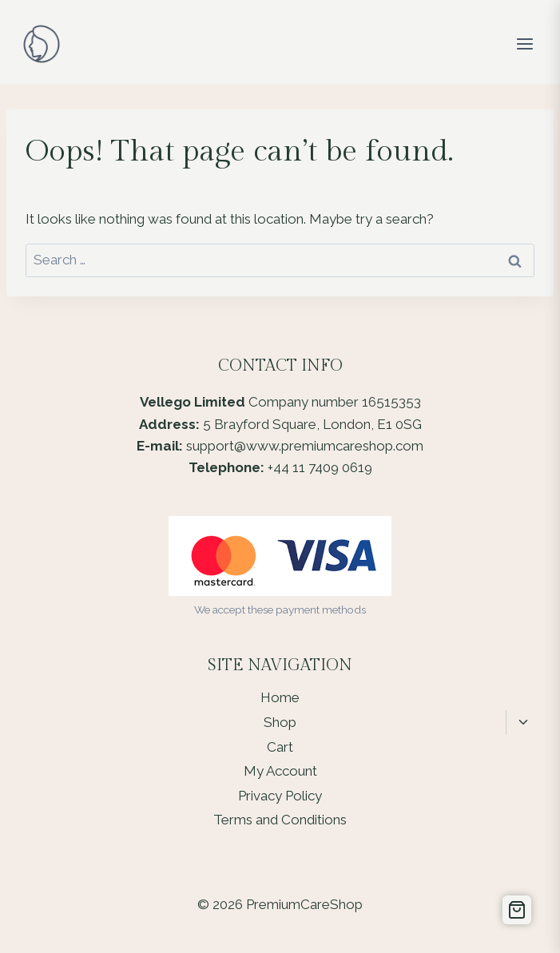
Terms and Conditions (280, 820)
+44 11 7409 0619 (320, 467)
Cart (280, 747)
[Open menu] (524, 44)
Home (280, 697)
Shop (280, 722)
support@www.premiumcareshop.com (305, 446)
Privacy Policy (280, 796)
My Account (280, 771)
